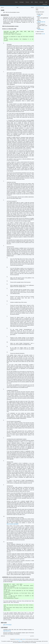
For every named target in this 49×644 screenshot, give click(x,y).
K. (7, 328)
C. (7, 277)
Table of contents (40, 32)
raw (44, 34)
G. (7, 295)
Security (41, 2)
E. (7, 284)
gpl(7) (4, 625)
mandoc (24, 639)
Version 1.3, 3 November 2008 (9, 29)
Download (45, 4)
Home (16, 2)
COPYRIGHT (4, 628)
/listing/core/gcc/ (41, 29)
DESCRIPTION (5, 15)
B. (7, 267)
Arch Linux (7, 2)
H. (7, 301)
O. (7, 352)
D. (7, 281)
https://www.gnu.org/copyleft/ (13, 524)
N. (7, 346)
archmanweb (17, 639)
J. (7, 316)
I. (7, 304)
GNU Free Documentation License (10, 26)
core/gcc (39, 15)
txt (42, 34)
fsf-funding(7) (9, 625)
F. (7, 288)
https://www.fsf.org (7, 631)
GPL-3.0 (20, 641)
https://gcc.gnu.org (41, 22)
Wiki (32, 2)
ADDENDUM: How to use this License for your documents (16, 577)
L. (7, 336)
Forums (27, 2)
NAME (3, 10)
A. (7, 258)
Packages (22, 2)
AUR (46, 2)
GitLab (36, 2)
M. (7, 342)
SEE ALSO (4, 623)
